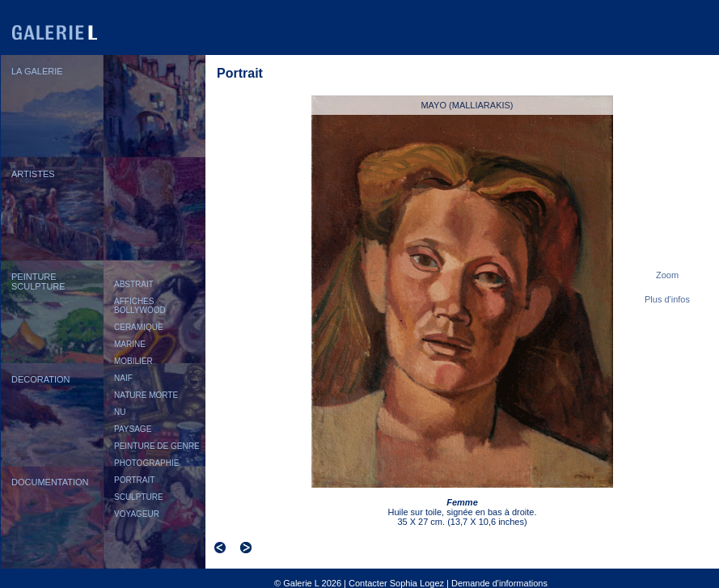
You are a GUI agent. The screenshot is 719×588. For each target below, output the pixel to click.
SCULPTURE (139, 497)
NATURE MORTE (146, 395)
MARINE (130, 344)
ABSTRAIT (134, 284)
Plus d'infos (667, 299)
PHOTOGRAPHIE (146, 463)
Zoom (667, 275)
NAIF (123, 378)
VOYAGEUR (137, 514)
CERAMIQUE (139, 327)
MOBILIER (133, 361)
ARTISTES (33, 174)
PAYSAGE (133, 429)
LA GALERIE (37, 71)
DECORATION (41, 379)
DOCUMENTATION (50, 482)
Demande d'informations (499, 583)
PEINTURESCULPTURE (38, 281)
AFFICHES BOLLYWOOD (140, 306)
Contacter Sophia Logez (396, 583)
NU (120, 412)
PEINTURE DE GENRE (157, 446)
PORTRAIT (134, 480)
